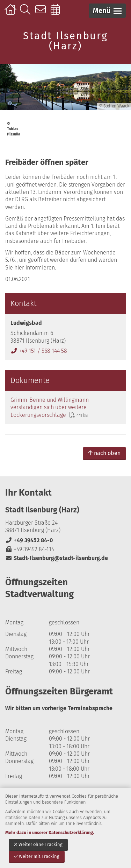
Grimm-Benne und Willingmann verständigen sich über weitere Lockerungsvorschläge (50, 407)
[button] (107, 11)
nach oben (104, 453)
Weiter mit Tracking (37, 856)
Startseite (11, 13)
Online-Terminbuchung (57, 13)
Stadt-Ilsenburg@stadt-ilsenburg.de (57, 558)
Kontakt (42, 13)
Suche (27, 13)
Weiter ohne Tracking (38, 844)
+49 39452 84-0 (29, 540)
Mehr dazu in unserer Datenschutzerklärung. (50, 832)
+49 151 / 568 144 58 (39, 351)
